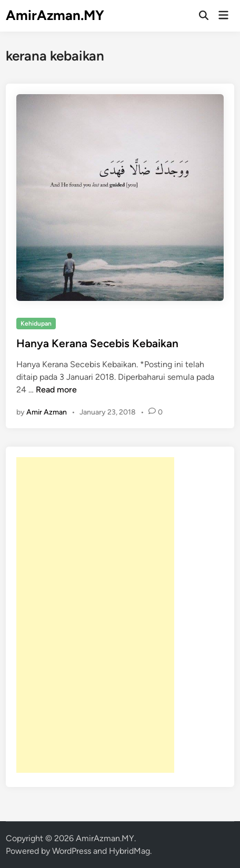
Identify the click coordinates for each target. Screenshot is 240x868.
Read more (56, 390)
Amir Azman (47, 412)
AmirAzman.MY (55, 15)
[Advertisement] (95, 615)
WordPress (72, 851)
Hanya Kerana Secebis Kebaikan (97, 343)
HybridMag (129, 851)
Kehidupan (36, 324)
